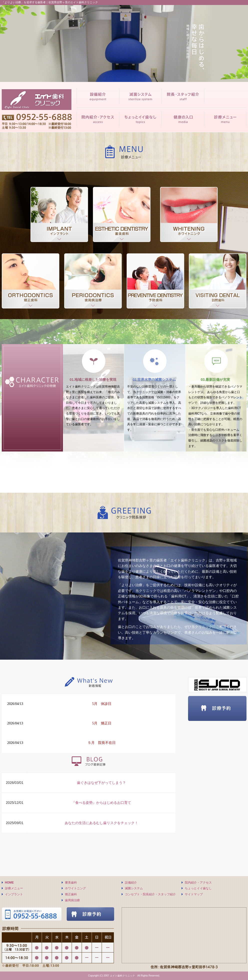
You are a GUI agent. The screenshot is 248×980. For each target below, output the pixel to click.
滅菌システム (134, 888)
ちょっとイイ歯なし (198, 888)
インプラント (14, 894)
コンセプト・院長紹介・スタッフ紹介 (150, 894)
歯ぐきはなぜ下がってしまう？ (101, 783)
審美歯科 (71, 883)
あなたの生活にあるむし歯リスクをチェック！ (101, 823)
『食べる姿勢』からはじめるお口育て (101, 803)
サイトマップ (194, 894)
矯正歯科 (71, 894)
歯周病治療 (72, 900)
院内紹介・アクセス (198, 883)
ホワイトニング (75, 888)
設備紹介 (131, 883)
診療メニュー (14, 888)
